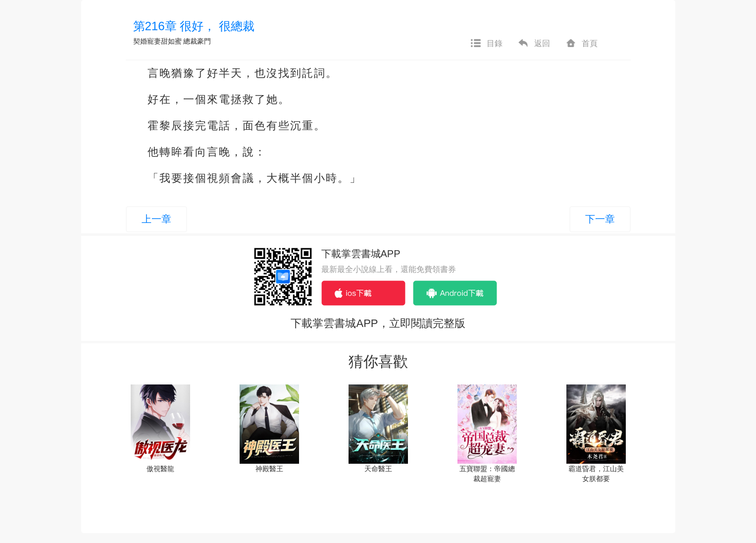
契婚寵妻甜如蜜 (157, 41)
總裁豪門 (197, 41)
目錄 (486, 44)
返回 (534, 44)
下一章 (600, 219)
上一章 (156, 219)
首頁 (581, 44)
